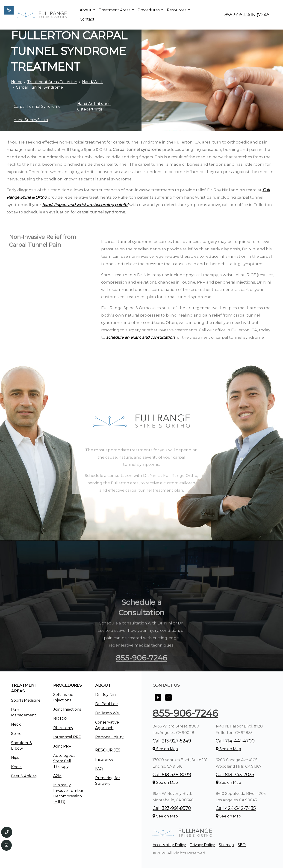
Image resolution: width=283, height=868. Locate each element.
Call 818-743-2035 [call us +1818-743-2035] (235, 775)
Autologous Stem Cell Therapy (64, 761)
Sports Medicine (26, 700)
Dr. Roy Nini (106, 695)
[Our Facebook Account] (158, 700)
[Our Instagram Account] (168, 700)
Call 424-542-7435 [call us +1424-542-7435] (236, 808)
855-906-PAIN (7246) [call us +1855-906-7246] (248, 15)
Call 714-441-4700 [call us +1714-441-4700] (235, 741)
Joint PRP (62, 746)
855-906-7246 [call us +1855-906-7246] (185, 713)
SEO (242, 845)
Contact (87, 19)
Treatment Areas (116, 10)
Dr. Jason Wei (107, 713)
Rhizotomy (63, 728)
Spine (16, 734)
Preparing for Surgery (108, 781)
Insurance (104, 759)
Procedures (150, 10)
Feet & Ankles (24, 776)
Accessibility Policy (169, 845)
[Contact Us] (6, 845)
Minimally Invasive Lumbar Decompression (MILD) (68, 793)
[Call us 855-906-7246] (7, 832)
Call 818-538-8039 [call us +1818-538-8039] (172, 775)
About (87, 10)
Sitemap (226, 845)
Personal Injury (109, 737)
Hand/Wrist (92, 82)
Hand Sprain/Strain (31, 120)
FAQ (99, 769)
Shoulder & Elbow (22, 746)
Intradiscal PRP (67, 737)
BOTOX (60, 719)
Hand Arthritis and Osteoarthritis (94, 106)
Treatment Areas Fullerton (52, 82)
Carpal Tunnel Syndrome (37, 106)
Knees (17, 767)
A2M (57, 776)
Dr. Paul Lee (106, 704)
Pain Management (24, 712)
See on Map (165, 749)
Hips (15, 758)
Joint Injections (67, 709)
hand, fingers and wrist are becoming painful (85, 205)
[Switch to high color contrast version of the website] (9, 10)
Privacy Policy (202, 845)
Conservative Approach (107, 725)
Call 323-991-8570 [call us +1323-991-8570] (172, 808)
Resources (178, 10)
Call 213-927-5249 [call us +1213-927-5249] (172, 741)
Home (17, 82)
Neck (16, 724)
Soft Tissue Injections (63, 697)
